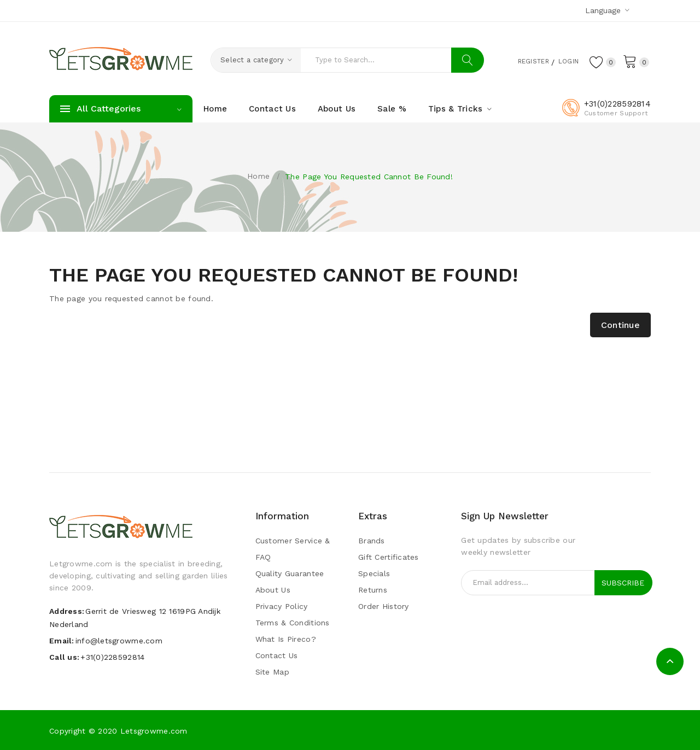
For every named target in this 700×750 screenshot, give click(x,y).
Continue (620, 325)
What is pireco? (286, 639)
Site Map (272, 672)
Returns (373, 590)
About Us (273, 590)
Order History (384, 606)
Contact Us (277, 655)
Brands (372, 541)
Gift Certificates (389, 557)
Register (522, 61)
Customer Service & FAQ (293, 549)
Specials (374, 573)
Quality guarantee (290, 573)
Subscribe (623, 583)
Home (258, 176)
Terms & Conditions (293, 623)
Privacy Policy (282, 606)
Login (563, 61)
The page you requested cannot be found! (369, 177)
